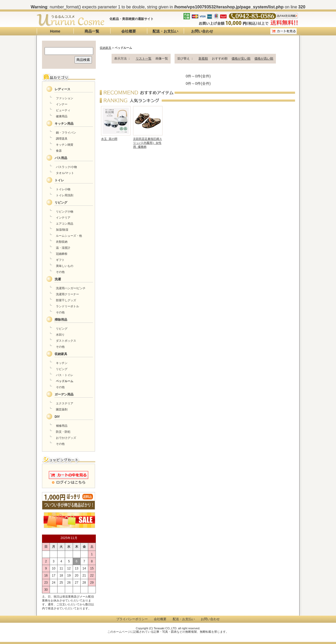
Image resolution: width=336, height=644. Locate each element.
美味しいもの (65, 266)
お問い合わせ (202, 31)
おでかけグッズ (66, 438)
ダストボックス (66, 341)
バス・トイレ (65, 375)
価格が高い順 (264, 59)
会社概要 (129, 31)
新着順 (203, 59)
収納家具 (106, 48)
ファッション (65, 98)
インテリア (63, 218)
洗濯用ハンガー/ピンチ (71, 288)
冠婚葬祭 (62, 254)
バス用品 (61, 158)
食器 (59, 151)
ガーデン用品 (64, 394)
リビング (61, 203)
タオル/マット (65, 173)
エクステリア (65, 403)
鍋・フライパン (66, 133)
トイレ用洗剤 (65, 195)
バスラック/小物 (66, 167)
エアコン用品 (65, 224)
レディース (62, 89)
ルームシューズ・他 (69, 236)
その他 (60, 272)
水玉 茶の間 (109, 138)
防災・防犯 (63, 432)
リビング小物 (65, 212)
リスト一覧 (144, 59)
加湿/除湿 (62, 230)
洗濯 (58, 279)
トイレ (59, 180)
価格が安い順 (241, 59)
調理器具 (62, 139)
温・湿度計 (63, 248)
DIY (57, 417)
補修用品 (62, 426)
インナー (62, 104)
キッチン (62, 363)
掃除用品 (61, 320)
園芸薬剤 (62, 409)
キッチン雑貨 (65, 145)
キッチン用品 (64, 124)
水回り (60, 335)
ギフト (60, 260)
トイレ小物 (63, 189)
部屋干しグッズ (66, 300)
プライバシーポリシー (132, 619)
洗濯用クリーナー (67, 294)
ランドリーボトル (67, 306)
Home (55, 31)
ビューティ (63, 110)
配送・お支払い (165, 31)
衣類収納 (62, 242)
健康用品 (62, 116)
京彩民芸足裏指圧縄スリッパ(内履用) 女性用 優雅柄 (148, 142)
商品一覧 (92, 31)
